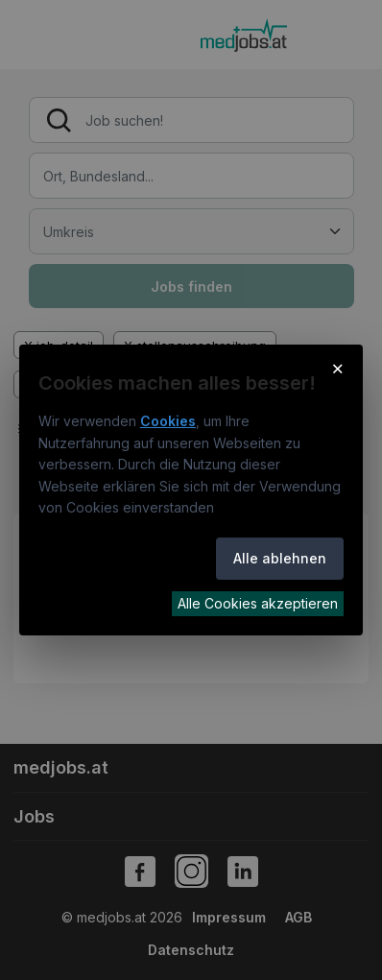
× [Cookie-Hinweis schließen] (338, 368)
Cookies (168, 421)
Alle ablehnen (280, 558)
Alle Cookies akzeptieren (258, 603)
